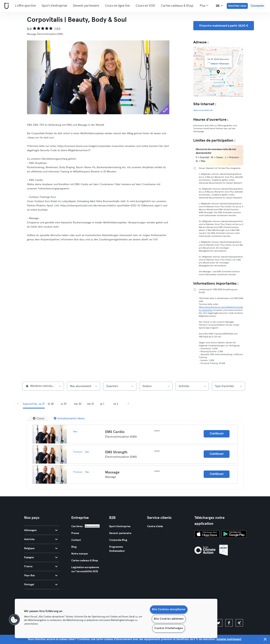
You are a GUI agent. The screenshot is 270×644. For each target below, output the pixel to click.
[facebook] (229, 623)
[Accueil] (6, 6)
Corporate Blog (118, 540)
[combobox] (43, 386)
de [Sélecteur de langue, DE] (219, 6)
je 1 (102, 404)
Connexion (257, 6)
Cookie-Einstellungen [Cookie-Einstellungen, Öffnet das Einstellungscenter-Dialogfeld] (169, 628)
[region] (116, 618)
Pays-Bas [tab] (41, 576)
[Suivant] (159, 77)
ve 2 (116, 404)
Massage (112, 472)
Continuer (217, 434)
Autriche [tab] (41, 539)
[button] (14, 620)
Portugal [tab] (41, 585)
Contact (76, 540)
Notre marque (80, 554)
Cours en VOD (145, 6)
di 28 (51, 404)
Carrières (77, 526)
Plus (204, 6)
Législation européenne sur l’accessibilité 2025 (85, 569)
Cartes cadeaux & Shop (177, 6)
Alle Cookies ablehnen (169, 619)
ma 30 (78, 404)
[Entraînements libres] (69, 418)
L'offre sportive (25, 6)
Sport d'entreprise (54, 6)
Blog (74, 547)
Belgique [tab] (41, 548)
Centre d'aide (155, 526)
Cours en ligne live (117, 6)
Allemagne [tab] (41, 530)
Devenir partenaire (86, 6)
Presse (75, 533)
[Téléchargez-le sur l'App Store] (207, 535)
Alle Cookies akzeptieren (169, 609)
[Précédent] (38, 77)
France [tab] (41, 566)
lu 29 (64, 404)
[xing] (239, 623)
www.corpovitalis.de (203, 110)
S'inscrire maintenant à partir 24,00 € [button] (224, 26)
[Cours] (39, 418)
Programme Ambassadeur (117, 549)
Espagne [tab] (41, 557)
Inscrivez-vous (237, 6)
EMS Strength (116, 452)
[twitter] (219, 623)
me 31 (90, 404)
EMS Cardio (115, 432)
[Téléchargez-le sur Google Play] (234, 535)
